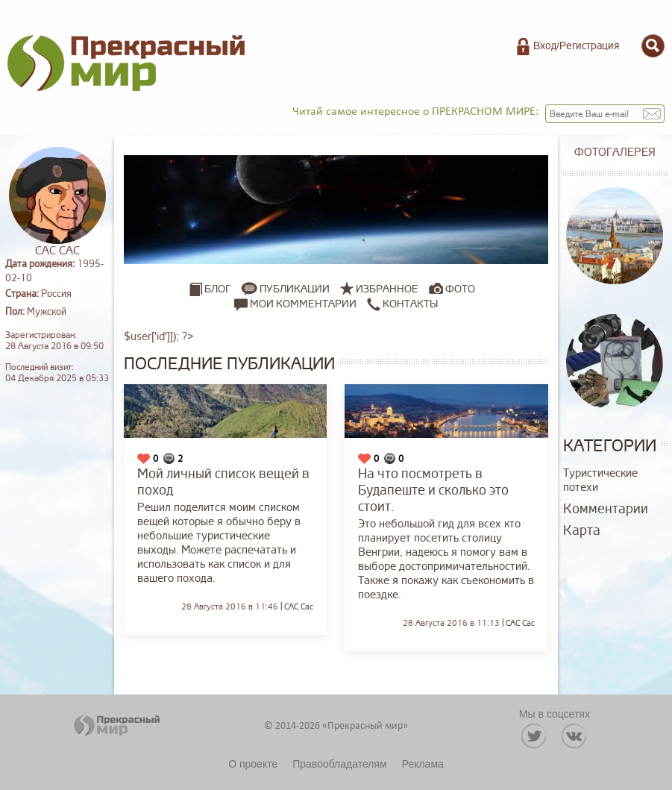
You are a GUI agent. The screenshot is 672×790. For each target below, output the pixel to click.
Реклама (423, 764)
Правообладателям (339, 764)
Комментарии (606, 509)
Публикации (295, 289)
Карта (582, 530)
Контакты (402, 304)
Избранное (387, 289)
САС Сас (299, 607)
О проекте (253, 764)
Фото (460, 289)
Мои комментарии (295, 304)
